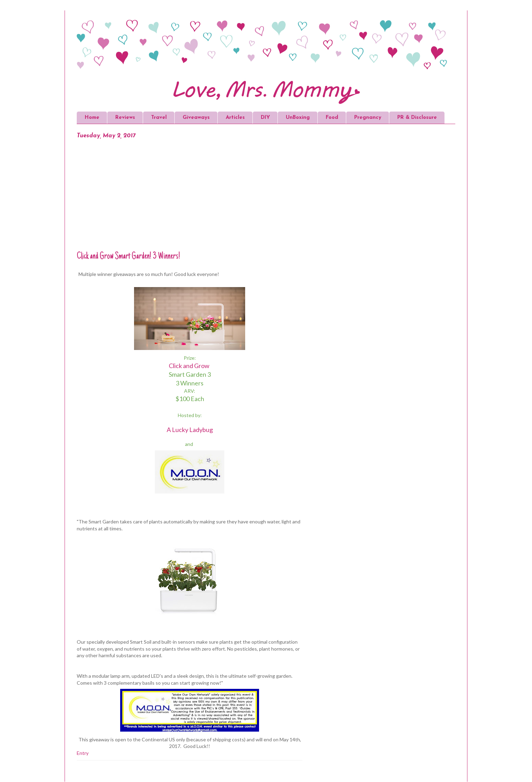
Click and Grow (189, 366)
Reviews (125, 118)
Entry (83, 753)
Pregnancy (368, 118)
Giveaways (196, 118)
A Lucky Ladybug (190, 430)
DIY (265, 118)
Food (332, 118)
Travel (159, 118)
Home (92, 118)
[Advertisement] (190, 199)
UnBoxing (298, 118)
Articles (235, 118)
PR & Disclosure (417, 118)
